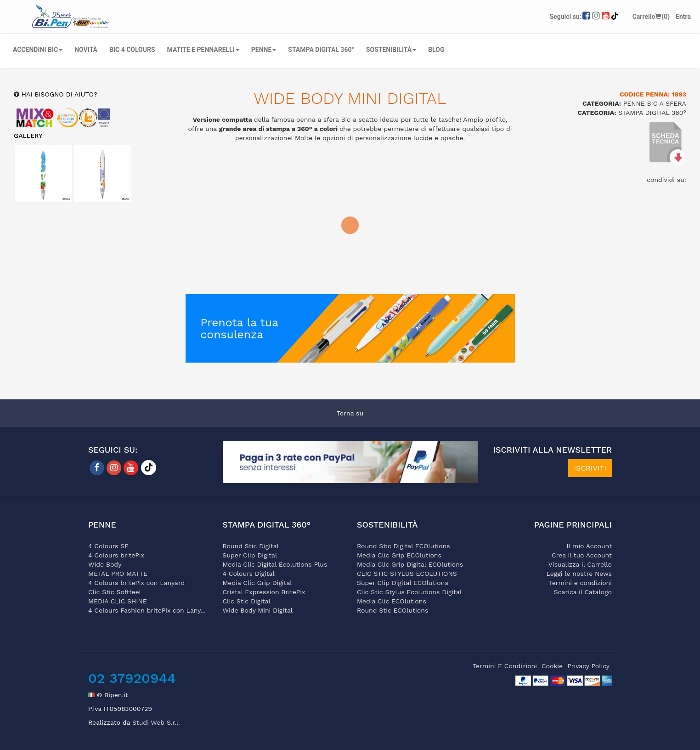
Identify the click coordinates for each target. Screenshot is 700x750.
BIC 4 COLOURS (132, 50)
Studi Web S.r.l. (156, 722)
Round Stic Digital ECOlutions (404, 546)
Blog (436, 50)
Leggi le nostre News (579, 574)
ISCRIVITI (590, 468)
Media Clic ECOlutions (392, 601)
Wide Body (105, 564)
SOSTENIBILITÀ (391, 50)
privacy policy (588, 666)
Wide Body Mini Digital (258, 610)
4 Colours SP (108, 546)
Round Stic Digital (251, 546)
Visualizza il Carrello (580, 564)
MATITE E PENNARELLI (203, 50)
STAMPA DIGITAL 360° (321, 50)
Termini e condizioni (580, 583)
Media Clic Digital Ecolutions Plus (275, 564)
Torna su (350, 413)
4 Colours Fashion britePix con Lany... (147, 610)
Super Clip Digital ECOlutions (403, 583)
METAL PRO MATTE (118, 574)
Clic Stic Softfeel (115, 592)
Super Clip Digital (250, 555)
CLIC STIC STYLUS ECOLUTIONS (407, 574)
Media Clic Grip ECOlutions (399, 555)
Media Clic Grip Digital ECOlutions (410, 564)
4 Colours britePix (116, 555)
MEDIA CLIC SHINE (118, 601)
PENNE (264, 50)
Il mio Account (589, 546)
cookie (552, 666)
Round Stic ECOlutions (392, 610)
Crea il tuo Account (582, 555)
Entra (683, 17)
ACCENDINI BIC (38, 50)
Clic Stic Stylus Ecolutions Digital (409, 592)
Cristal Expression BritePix (264, 592)
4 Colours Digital (249, 574)
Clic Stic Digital (247, 601)
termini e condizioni (505, 666)
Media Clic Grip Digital (257, 583)
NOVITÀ (86, 50)
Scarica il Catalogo (583, 592)
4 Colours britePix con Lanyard (136, 583)
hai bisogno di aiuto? (58, 94)
